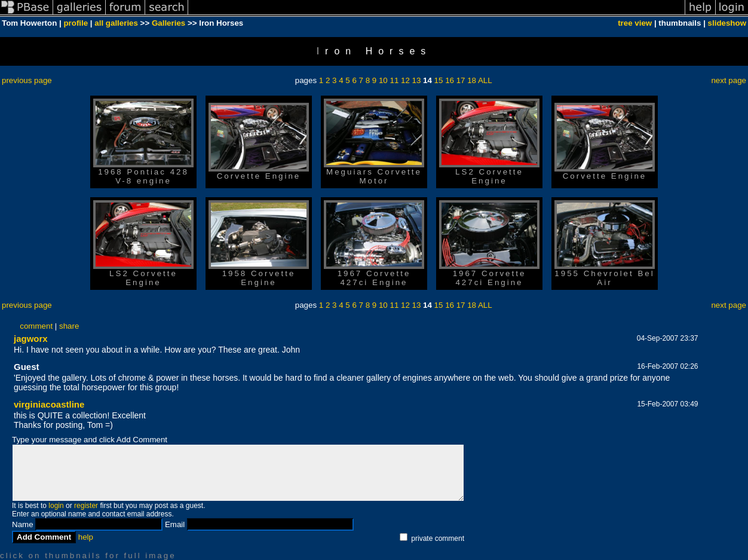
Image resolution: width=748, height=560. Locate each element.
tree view (635, 23)
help (86, 537)
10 (383, 80)
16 (450, 80)
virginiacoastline (49, 404)
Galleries (168, 23)
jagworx (31, 339)
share (69, 326)
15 (439, 80)
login (56, 506)
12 (405, 80)
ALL (485, 80)
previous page (27, 80)
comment (36, 326)
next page (729, 80)
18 (472, 80)
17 (461, 80)
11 (394, 80)
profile (76, 23)
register (86, 506)
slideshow (727, 23)
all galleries (116, 23)
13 (417, 80)
